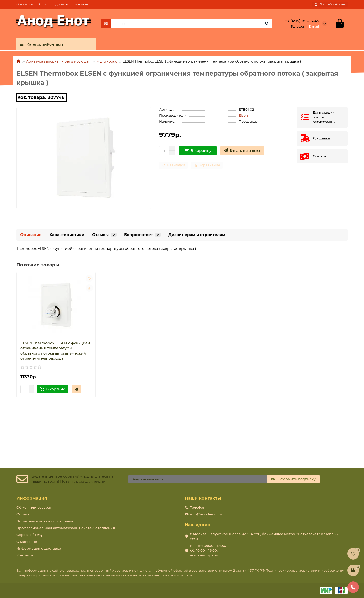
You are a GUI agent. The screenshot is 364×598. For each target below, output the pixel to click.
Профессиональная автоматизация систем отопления (66, 528)
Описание (31, 235)
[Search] (192, 24)
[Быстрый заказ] (242, 151)
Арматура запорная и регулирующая (58, 61)
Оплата (45, 4)
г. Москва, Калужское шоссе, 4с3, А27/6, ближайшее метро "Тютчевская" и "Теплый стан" (264, 536)
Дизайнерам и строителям (197, 235)
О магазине (25, 4)
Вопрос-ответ (142, 235)
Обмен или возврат (34, 507)
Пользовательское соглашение (45, 521)
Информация (32, 498)
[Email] (198, 479)
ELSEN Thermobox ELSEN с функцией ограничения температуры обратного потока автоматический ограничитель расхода (55, 351)
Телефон (198, 507)
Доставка (62, 4)
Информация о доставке (39, 548)
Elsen (243, 115)
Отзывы (104, 235)
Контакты (81, 4)
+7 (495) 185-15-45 (302, 21)
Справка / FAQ (29, 535)
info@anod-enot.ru (206, 514)
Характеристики (67, 235)
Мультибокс (107, 61)
